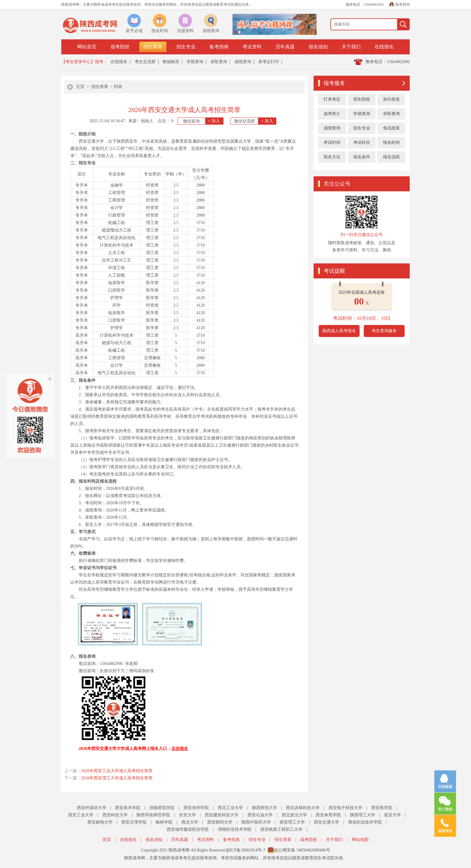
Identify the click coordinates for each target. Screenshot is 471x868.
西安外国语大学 (92, 808)
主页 (80, 87)
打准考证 (332, 99)
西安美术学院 (128, 808)
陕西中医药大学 (256, 822)
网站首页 (87, 47)
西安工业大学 (81, 815)
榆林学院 (164, 822)
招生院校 (362, 99)
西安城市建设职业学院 (188, 829)
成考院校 (120, 47)
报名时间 (391, 143)
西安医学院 (382, 808)
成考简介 (332, 114)
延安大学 (393, 815)
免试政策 (391, 128)
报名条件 (362, 157)
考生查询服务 (384, 331)
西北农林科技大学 (303, 808)
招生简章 (153, 47)
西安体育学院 (328, 815)
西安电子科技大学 (345, 808)
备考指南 (219, 47)
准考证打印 (269, 62)
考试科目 (362, 143)
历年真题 (285, 47)
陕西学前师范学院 (153, 815)
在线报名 (384, 47)
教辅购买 (171, 62)
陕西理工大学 (363, 815)
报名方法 (332, 157)
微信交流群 (255, 121)
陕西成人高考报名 (339, 331)
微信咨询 (203, 121)
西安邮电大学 (100, 822)
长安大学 (187, 815)
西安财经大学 (220, 822)
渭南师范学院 (162, 808)
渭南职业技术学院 (235, 829)
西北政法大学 (294, 815)
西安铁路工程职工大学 (281, 829)
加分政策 (391, 99)
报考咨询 (403, 5)
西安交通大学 (327, 822)
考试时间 (332, 143)
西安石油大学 (260, 815)
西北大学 (190, 822)
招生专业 (186, 47)
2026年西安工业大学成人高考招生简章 (117, 771)
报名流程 (391, 157)
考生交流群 (145, 62)
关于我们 (351, 47)
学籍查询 (195, 62)
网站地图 (360, 840)
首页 (107, 840)
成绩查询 (243, 62)
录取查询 (219, 62)
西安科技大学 (115, 815)
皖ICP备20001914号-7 (246, 850)
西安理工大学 (292, 822)
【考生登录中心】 (78, 62)
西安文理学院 (134, 822)
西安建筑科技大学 (222, 815)
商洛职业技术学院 (365, 822)
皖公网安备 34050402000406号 (302, 850)
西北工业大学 (230, 808)
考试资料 (252, 47)
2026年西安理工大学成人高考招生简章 (117, 778)
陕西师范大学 (265, 808)
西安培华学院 (196, 808)
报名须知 (318, 47)
